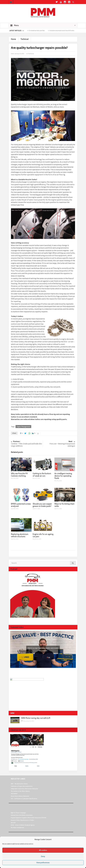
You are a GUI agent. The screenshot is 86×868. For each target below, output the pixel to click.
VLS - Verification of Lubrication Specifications (24, 799)
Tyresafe (13, 823)
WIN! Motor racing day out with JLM (36, 718)
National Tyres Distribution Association (22, 815)
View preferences (43, 863)
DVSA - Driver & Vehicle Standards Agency (23, 825)
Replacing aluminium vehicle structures (20, 535)
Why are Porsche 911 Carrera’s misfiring (19, 475)
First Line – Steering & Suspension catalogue (59, 444)
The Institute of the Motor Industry (20, 791)
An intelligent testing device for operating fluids (63, 476)
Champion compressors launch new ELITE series (66, 31)
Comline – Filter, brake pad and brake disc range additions (27, 444)
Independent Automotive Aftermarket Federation (24, 789)
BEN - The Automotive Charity (19, 784)
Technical (24, 39)
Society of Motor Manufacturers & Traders (22, 820)
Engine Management (23, 427)
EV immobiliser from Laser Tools (41, 31)
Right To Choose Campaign (18, 813)
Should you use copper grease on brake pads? (42, 505)
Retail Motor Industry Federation (20, 796)
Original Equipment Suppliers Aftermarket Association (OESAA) (28, 818)
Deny (43, 856)
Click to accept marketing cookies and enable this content (43, 649)
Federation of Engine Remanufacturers (22, 786)
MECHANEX (14, 794)
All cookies (43, 850)
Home (13, 39)
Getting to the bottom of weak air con (42, 475)
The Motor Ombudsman (17, 828)
